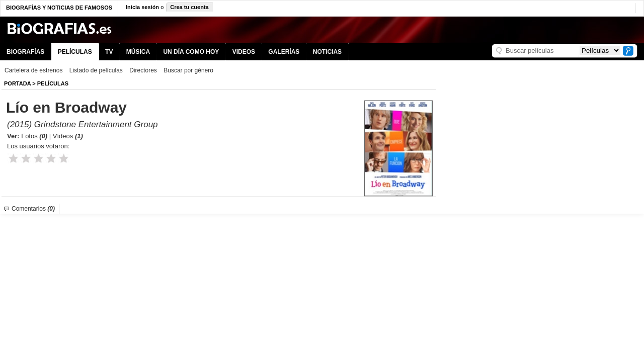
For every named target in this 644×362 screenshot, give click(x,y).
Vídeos (68, 136)
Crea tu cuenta (189, 7)
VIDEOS (244, 52)
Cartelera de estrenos (33, 70)
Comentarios (33, 209)
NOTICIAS (327, 52)
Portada (17, 83)
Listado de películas (96, 70)
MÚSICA (138, 52)
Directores (143, 70)
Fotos (34, 136)
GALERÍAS (284, 52)
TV (109, 52)
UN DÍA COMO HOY (191, 52)
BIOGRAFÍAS (25, 52)
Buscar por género (188, 70)
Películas (53, 83)
